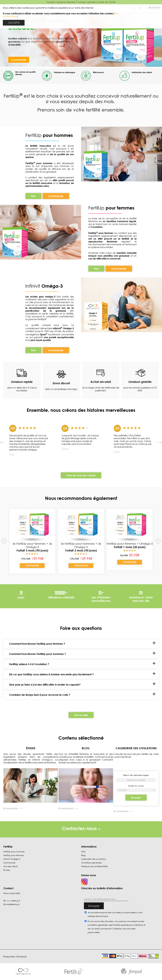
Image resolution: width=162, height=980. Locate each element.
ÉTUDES (31, 748)
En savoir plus (11, 808)
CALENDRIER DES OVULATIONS (136, 748)
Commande (19, 60)
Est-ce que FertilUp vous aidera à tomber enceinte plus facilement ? (51, 674)
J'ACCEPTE (14, 23)
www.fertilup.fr (13, 901)
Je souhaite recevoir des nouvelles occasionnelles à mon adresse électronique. (115, 914)
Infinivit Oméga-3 (12, 859)
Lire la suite (81, 715)
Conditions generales (91, 863)
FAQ (83, 852)
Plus (33, 196)
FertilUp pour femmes (14, 855)
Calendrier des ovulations (94, 859)
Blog (83, 855)
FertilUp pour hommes (14, 852)
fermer (155, 7)
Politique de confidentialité (94, 866)
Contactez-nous (81, 828)
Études (7, 870)
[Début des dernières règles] (136, 790)
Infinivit (33, 286)
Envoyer (136, 798)
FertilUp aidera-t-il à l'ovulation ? (29, 664)
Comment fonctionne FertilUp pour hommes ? (37, 654)
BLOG (86, 748)
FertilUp (49, 135)
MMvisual (21, 957)
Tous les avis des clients (81, 475)
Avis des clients (11, 866)
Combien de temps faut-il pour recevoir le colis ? (40, 695)
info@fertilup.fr (13, 904)
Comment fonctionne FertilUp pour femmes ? (37, 644)
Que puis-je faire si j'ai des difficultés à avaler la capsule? (45, 685)
